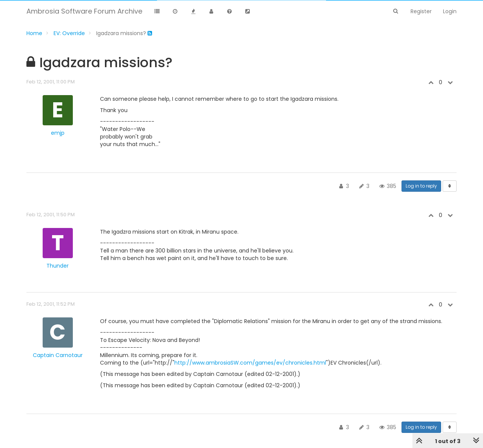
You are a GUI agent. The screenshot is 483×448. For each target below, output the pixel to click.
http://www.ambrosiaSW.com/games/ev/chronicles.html (250, 363)
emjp (58, 133)
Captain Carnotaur (58, 355)
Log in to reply (421, 186)
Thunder (58, 266)
